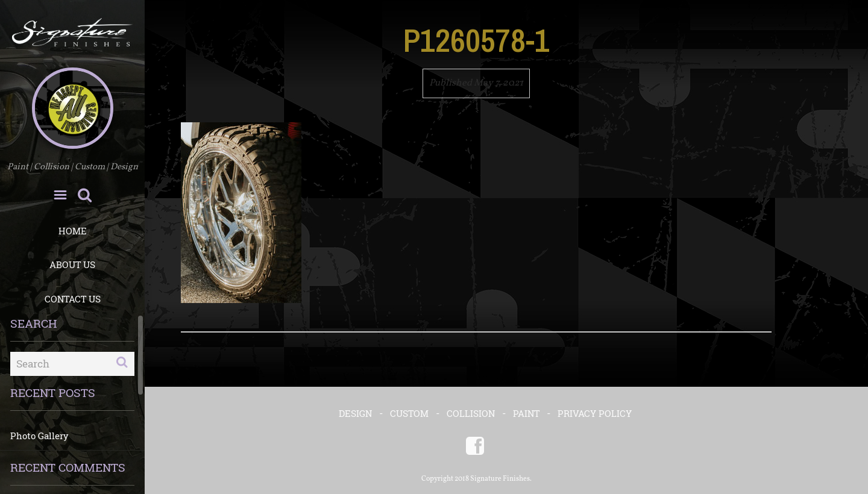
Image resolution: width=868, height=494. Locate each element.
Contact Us (73, 299)
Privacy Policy (595, 413)
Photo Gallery (39, 436)
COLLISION (471, 413)
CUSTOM (409, 413)
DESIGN (355, 413)
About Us (72, 264)
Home (73, 231)
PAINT (526, 413)
